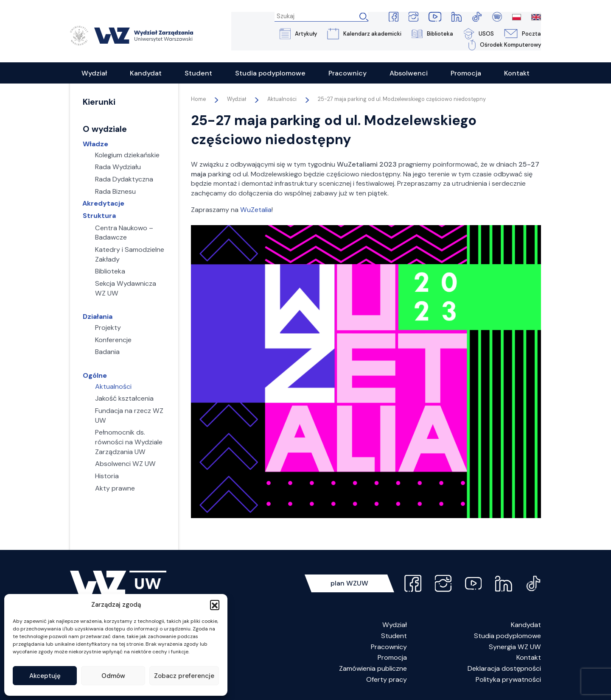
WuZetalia (256, 210)
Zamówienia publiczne (373, 669)
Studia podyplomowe (507, 636)
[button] (215, 605)
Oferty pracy (387, 680)
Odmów (113, 676)
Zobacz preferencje (184, 676)
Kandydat (526, 625)
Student (394, 636)
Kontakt (529, 658)
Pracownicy (389, 647)
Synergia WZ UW (515, 647)
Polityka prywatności (508, 680)
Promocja (392, 658)
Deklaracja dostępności (504, 669)
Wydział (395, 625)
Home (198, 100)
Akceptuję (45, 676)
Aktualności (282, 100)
